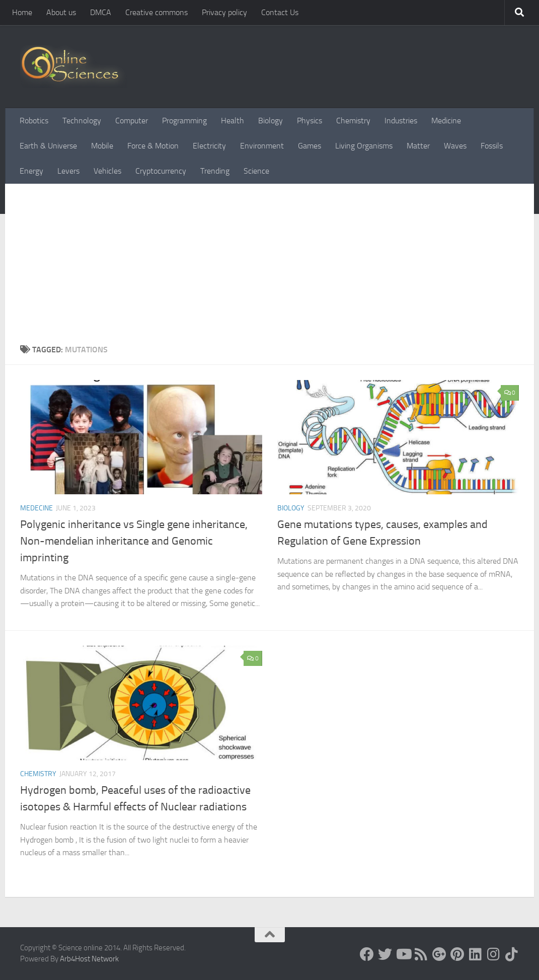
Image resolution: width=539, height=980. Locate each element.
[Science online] (367, 954)
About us (61, 12)
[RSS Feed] (421, 954)
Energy (31, 171)
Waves (455, 146)
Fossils (492, 146)
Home (22, 12)
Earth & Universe (48, 146)
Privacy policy (224, 12)
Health (233, 121)
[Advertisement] (269, 268)
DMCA (101, 12)
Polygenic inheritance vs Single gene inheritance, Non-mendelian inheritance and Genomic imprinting (134, 541)
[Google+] (439, 954)
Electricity (209, 146)
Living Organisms (364, 146)
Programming (184, 121)
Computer (132, 121)
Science (256, 171)
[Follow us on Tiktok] (512, 954)
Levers (68, 171)
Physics (310, 121)
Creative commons (157, 12)
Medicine (446, 121)
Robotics (34, 121)
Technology (82, 121)
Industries (401, 121)
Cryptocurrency (161, 171)
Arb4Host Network (89, 959)
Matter (418, 146)
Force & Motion (153, 146)
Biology (271, 121)
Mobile (102, 146)
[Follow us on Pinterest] (457, 954)
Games (310, 146)
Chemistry (353, 121)
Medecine (36, 508)
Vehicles (107, 171)
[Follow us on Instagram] (494, 954)
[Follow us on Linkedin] (476, 954)
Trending (215, 171)
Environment (262, 146)
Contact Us (280, 12)
